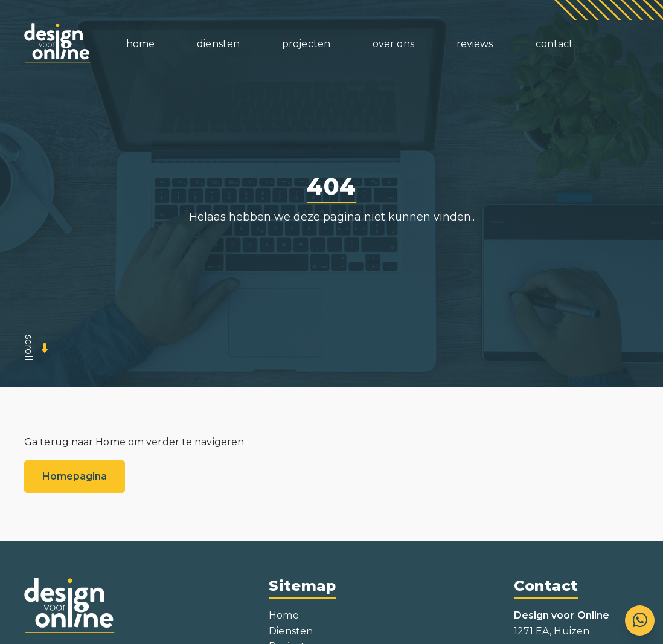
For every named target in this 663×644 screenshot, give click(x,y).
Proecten (306, 44)
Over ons (393, 44)
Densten (218, 44)
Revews (475, 44)
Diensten (291, 631)
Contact (555, 44)
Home (140, 44)
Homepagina (75, 476)
